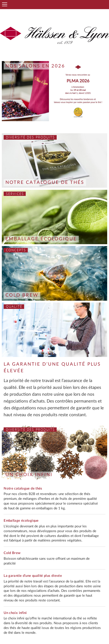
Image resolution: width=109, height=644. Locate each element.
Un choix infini (29, 475)
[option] (54, 91)
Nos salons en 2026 (35, 66)
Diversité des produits (30, 137)
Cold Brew (22, 295)
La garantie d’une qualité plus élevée (33, 576)
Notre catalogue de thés (45, 182)
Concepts (16, 250)
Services (15, 194)
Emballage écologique (41, 239)
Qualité (14, 307)
